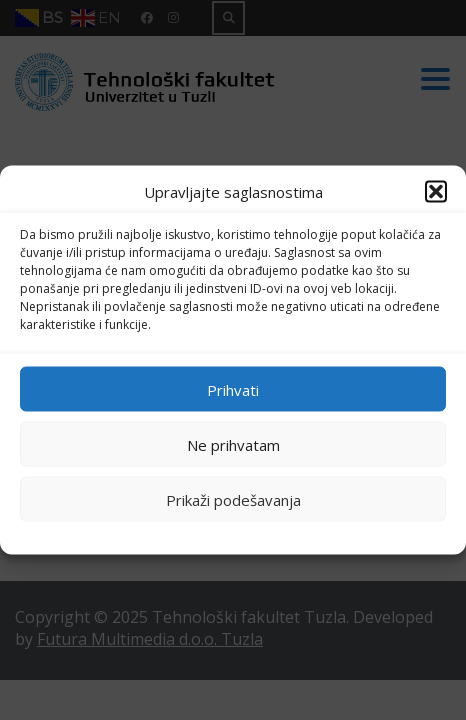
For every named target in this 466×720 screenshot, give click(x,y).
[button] (436, 192)
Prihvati (233, 389)
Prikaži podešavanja (233, 499)
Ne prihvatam (233, 444)
